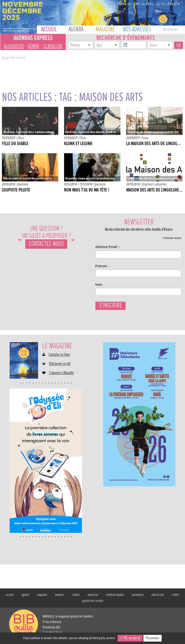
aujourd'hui (14, 46)
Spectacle (23, 184)
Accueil (5, 58)
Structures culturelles (154, 184)
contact (76, 597)
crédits (175, 597)
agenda (25, 597)
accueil (10, 597)
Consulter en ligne (59, 357)
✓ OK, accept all (130, 638)
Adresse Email (108, 247)
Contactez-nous (46, 244)
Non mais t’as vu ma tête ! (87, 190)
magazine (42, 597)
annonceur (93, 597)
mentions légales (115, 597)
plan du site (158, 597)
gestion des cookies (93, 603)
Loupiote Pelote (16, 190)
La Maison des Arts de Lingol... (154, 144)
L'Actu (21, 138)
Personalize (152, 638)
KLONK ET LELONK (78, 144)
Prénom (101, 266)
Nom (99, 285)
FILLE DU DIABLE (15, 144)
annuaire (59, 597)
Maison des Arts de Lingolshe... (154, 190)
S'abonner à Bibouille (61, 376)
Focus (145, 138)
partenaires (138, 597)
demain (33, 46)
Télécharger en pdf (60, 366)
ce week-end (53, 46)
